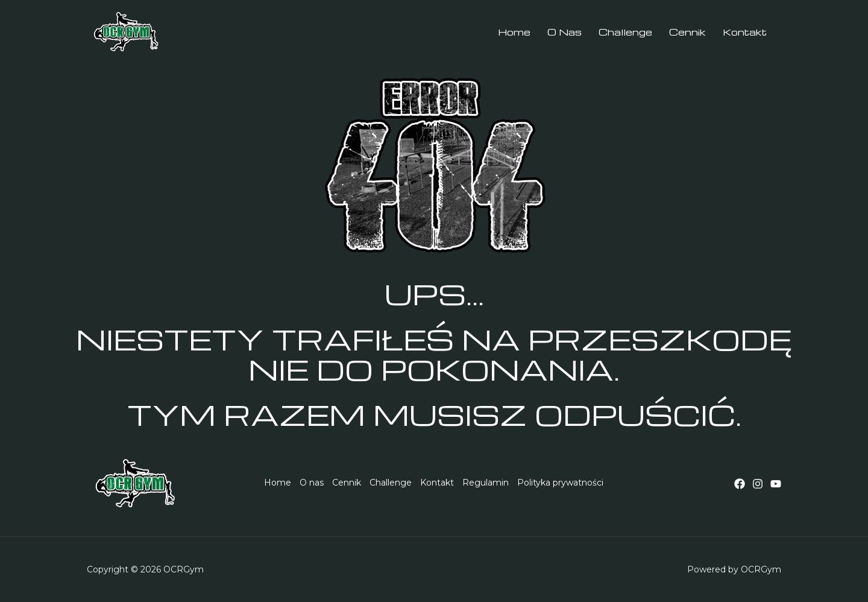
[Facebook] (740, 484)
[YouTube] (776, 484)
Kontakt (437, 483)
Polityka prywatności (560, 483)
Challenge (391, 483)
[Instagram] (758, 484)
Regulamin (486, 483)
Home (278, 483)
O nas (312, 483)
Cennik (347, 483)
